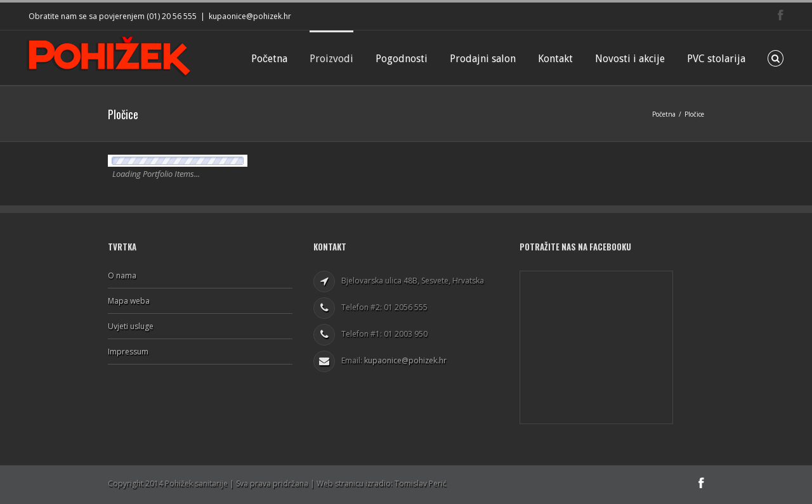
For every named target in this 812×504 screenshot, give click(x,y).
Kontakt (555, 59)
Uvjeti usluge (131, 326)
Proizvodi (331, 59)
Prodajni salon (483, 59)
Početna (269, 59)
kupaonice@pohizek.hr (250, 16)
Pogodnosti (402, 59)
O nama (122, 276)
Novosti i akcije (630, 59)
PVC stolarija (716, 59)
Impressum (128, 352)
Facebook (781, 15)
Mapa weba (129, 301)
